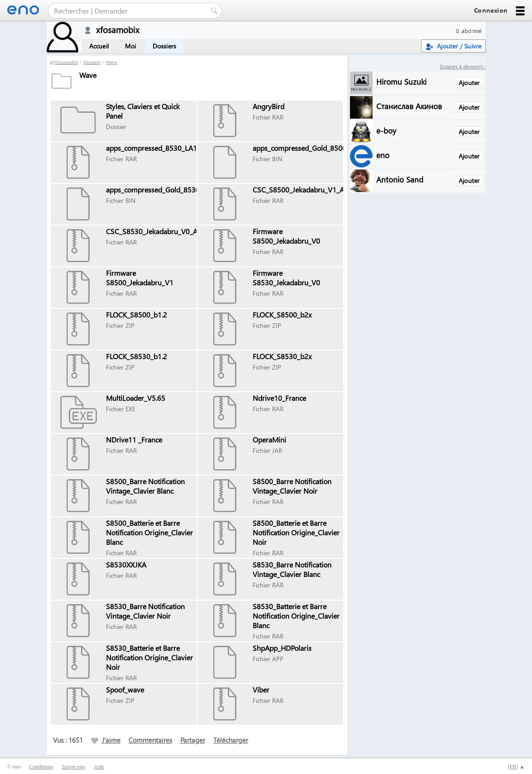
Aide (99, 767)
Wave (112, 62)
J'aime (106, 740)
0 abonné (469, 31)
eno (383, 155)
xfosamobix (67, 62)
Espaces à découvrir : (463, 66)
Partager (193, 740)
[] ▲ (516, 767)
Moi (131, 46)
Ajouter (469, 83)
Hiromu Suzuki (401, 81)
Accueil (99, 46)
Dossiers (165, 46)
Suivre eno (73, 767)
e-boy (386, 130)
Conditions (41, 767)
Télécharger (231, 740)
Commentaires (150, 740)
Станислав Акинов (409, 106)
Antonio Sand (400, 179)
